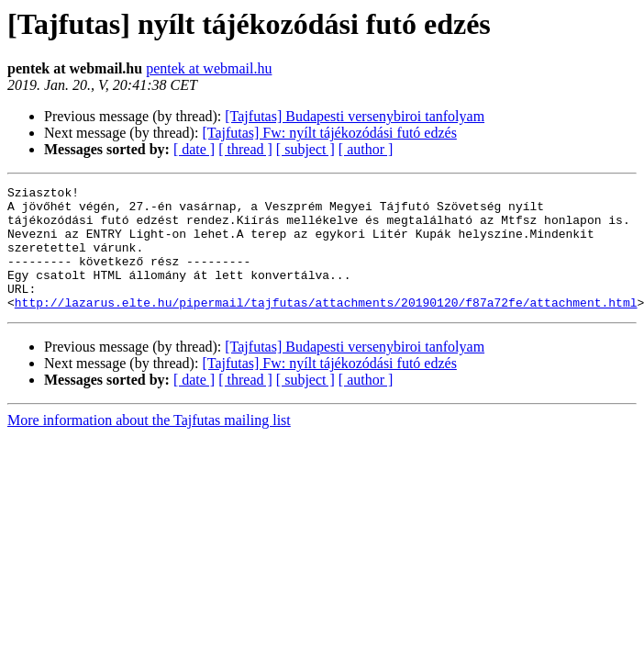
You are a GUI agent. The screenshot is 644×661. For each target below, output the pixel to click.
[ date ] (194, 149)
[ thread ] (245, 149)
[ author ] (366, 149)
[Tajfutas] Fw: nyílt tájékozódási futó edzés (329, 133)
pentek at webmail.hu (209, 68)
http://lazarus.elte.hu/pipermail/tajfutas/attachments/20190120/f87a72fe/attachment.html (326, 327)
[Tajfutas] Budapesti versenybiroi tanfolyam (355, 116)
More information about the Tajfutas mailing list (149, 445)
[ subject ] (305, 149)
